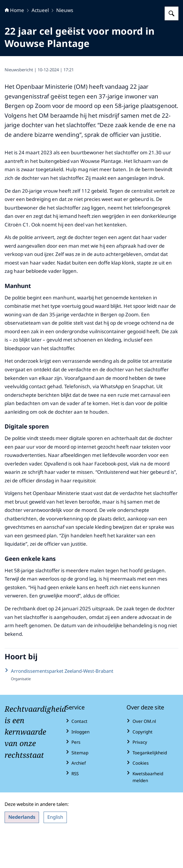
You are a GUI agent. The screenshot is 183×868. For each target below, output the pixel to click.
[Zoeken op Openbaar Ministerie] (172, 49)
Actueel (40, 46)
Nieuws (65, 46)
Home (14, 46)
